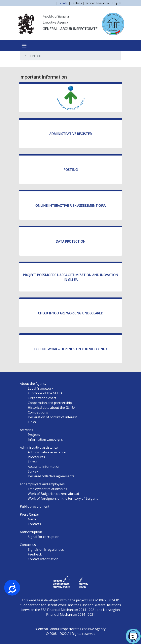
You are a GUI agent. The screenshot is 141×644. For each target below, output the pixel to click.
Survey (33, 471)
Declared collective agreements (51, 476)
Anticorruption (31, 532)
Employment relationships (47, 489)
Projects (34, 435)
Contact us (28, 545)
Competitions (38, 412)
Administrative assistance (39, 447)
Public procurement (35, 506)
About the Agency (33, 384)
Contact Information (43, 559)
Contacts (77, 3)
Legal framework (41, 388)
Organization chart (42, 398)
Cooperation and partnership (50, 403)
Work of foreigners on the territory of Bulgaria (63, 498)
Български (103, 3)
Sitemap (90, 3)
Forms (33, 462)
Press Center (30, 514)
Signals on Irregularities (46, 549)
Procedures (36, 457)
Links (32, 422)
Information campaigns (45, 439)
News (32, 519)
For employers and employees (42, 484)
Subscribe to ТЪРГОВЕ (24, 65)
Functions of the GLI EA (45, 393)
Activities (26, 430)
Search (63, 3)
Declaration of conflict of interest (52, 417)
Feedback (35, 554)
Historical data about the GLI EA (52, 408)
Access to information (44, 467)
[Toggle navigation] (24, 46)
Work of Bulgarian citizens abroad (53, 494)
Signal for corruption (44, 537)
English (117, 3)
